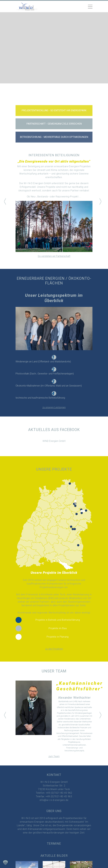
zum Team (54, 756)
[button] (5, 203)
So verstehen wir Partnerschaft (54, 256)
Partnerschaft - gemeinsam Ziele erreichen (54, 124)
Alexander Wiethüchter (74, 698)
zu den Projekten (54, 649)
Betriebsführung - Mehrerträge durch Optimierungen (54, 137)
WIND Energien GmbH (54, 441)
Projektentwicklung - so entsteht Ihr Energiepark (54, 110)
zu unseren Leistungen (54, 407)
